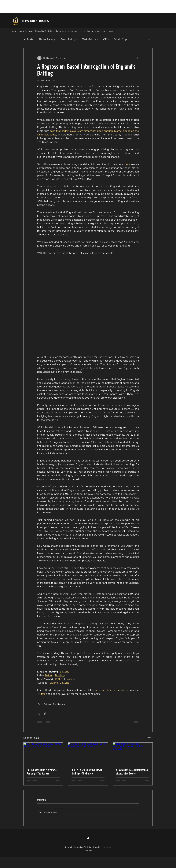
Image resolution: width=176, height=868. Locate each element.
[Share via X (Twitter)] (38, 714)
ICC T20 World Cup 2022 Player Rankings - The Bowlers (42, 772)
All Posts (28, 39)
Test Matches (90, 39)
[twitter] (88, 838)
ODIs (106, 39)
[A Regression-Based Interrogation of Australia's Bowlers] (133, 754)
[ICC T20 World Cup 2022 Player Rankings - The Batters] (88, 754)
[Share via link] (45, 714)
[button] (149, 39)
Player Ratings (47, 39)
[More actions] (137, 58)
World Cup (120, 39)
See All (149, 737)
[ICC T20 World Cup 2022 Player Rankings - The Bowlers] (43, 754)
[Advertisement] (50, 6)
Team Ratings (69, 39)
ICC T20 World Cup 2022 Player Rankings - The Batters (87, 772)
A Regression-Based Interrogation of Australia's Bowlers (132, 772)
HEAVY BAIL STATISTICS (35, 21)
